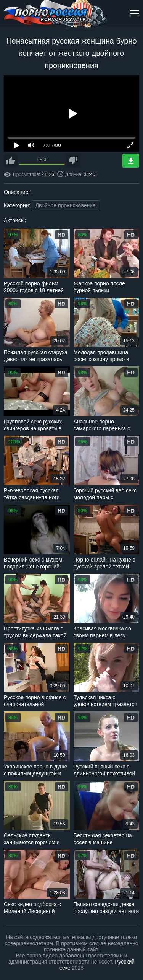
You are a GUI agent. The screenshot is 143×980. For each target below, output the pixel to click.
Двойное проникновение (65, 205)
